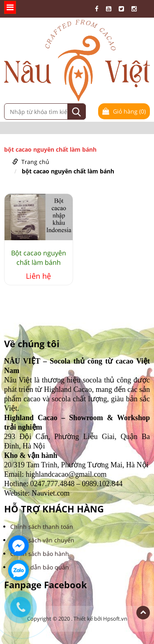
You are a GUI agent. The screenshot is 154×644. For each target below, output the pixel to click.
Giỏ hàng (124, 111)
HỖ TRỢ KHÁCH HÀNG (54, 509)
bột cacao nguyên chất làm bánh (68, 171)
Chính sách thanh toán (42, 527)
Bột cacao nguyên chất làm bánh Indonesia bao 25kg (39, 258)
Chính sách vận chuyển (42, 540)
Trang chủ (35, 162)
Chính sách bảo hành (40, 554)
